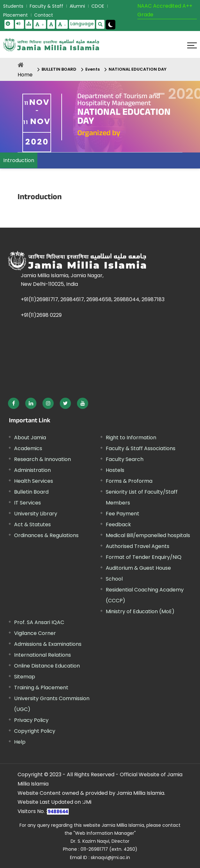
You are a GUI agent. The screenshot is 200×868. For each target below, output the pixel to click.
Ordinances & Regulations (46, 535)
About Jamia (30, 438)
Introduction (19, 160)
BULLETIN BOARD (59, 69)
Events (92, 69)
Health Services (34, 481)
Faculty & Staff (46, 6)
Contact (44, 15)
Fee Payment (123, 514)
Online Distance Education (47, 666)
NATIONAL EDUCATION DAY (138, 69)
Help (20, 742)
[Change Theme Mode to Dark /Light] (111, 25)
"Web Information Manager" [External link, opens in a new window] (105, 833)
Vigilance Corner (35, 633)
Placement (15, 15)
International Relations (42, 655)
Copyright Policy (35, 731)
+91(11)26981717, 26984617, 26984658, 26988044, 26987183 (93, 299)
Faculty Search (125, 459)
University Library (36, 514)
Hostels (115, 470)
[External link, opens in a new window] (14, 403)
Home (25, 75)
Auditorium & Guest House (138, 568)
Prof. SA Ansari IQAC (39, 622)
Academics (28, 448)
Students (13, 6)
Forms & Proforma (129, 481)
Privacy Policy (31, 720)
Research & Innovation (42, 459)
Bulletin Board (31, 492)
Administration (32, 470)
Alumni (77, 6)
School (114, 579)
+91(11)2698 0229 (41, 315)
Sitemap (25, 677)
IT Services (27, 503)
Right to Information (131, 438)
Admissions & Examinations (48, 644)
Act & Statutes (32, 524)
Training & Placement (41, 688)
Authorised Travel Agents (138, 546)
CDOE (98, 6)
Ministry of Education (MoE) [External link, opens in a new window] (140, 611)
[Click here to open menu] (192, 45)
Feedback (118, 524)
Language (82, 24)
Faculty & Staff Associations (141, 448)
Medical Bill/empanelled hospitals (148, 535)
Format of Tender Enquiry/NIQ (144, 557)
